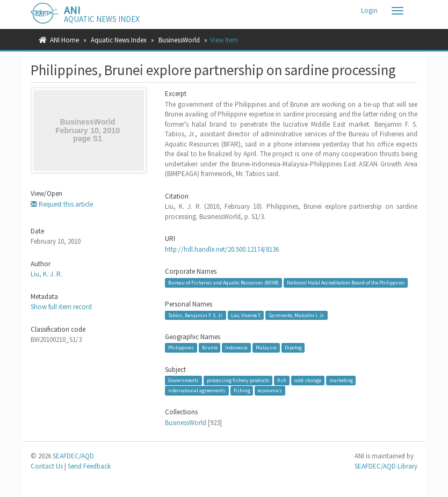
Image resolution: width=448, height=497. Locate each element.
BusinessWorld (179, 40)
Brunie (210, 348)
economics (270, 390)
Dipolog (293, 348)
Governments (183, 380)
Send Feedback (89, 466)
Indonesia (236, 348)
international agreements (197, 390)
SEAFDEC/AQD (73, 456)
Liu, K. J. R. (46, 274)
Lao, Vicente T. (246, 315)
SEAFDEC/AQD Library (386, 466)
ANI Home (64, 40)
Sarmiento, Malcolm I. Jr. (297, 315)
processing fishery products (238, 380)
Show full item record (61, 307)
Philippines (181, 348)
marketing (341, 380)
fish (282, 380)
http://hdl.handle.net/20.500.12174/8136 (222, 249)
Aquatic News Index (119, 40)
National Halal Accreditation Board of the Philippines (346, 283)
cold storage (308, 380)
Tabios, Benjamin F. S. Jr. (196, 315)
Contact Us (47, 466)
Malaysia (266, 348)
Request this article (62, 204)
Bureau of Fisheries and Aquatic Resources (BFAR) (223, 283)
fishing (242, 390)
